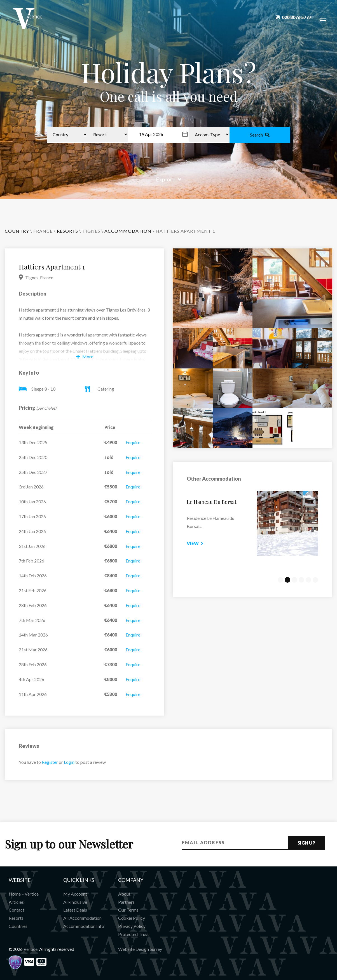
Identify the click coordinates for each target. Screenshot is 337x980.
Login (69, 762)
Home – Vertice (24, 894)
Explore (169, 179)
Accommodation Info (84, 926)
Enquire (133, 442)
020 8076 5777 (293, 17)
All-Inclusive (75, 902)
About (124, 894)
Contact (17, 910)
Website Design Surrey (140, 949)
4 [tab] (301, 580)
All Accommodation (82, 918)
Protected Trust (134, 934)
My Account (75, 894)
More (85, 357)
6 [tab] (315, 580)
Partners (126, 902)
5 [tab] (308, 580)
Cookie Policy (132, 918)
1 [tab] (280, 580)
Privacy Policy (132, 926)
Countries (18, 926)
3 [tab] (294, 580)
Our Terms (128, 910)
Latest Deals (75, 910)
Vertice (31, 949)
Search (260, 135)
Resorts (16, 918)
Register (50, 762)
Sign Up (306, 843)
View (202, 543)
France (43, 231)
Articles (16, 902)
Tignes (91, 231)
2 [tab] (287, 580)
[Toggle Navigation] (323, 18)
